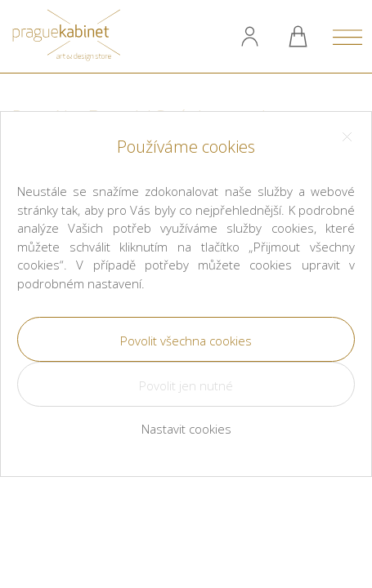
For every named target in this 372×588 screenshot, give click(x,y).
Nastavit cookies (186, 429)
